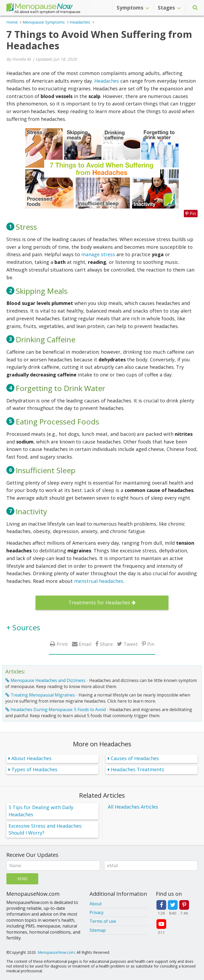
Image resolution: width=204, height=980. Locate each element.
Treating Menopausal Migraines (43, 695)
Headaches (107, 81)
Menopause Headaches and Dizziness (48, 680)
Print (62, 644)
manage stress (98, 254)
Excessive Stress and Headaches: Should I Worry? (45, 829)
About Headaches (31, 758)
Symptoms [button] (133, 8)
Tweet (131, 644)
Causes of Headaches (135, 758)
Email (85, 644)
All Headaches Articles (133, 807)
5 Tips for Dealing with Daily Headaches (41, 811)
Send (22, 879)
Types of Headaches (34, 769)
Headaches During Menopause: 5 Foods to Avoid (58, 709)
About (96, 904)
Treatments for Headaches (99, 602)
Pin (151, 644)
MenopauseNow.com (56, 952)
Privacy (97, 912)
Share (106, 644)
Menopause (39, 7)
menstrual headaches (99, 581)
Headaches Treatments (137, 769)
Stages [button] (169, 8)
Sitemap (98, 930)
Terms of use (103, 921)
